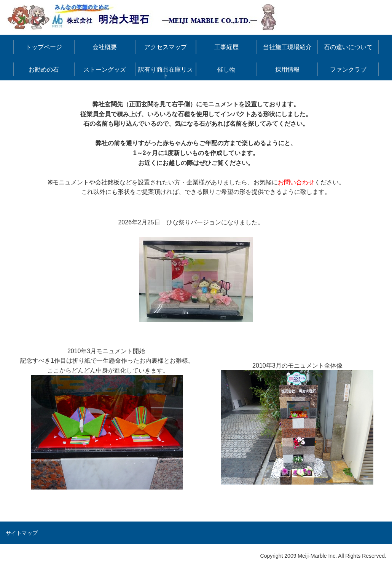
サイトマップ (22, 533)
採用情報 (287, 70)
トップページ (44, 47)
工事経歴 (226, 47)
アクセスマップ (166, 47)
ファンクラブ (348, 70)
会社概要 (105, 47)
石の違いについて (348, 47)
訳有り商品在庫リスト (166, 73)
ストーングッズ (105, 70)
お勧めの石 (44, 70)
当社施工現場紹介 (287, 47)
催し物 (226, 70)
